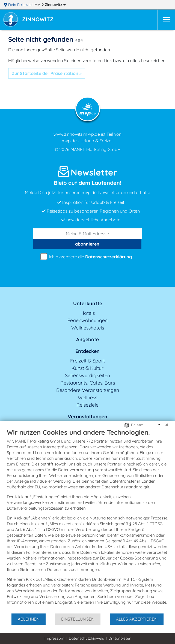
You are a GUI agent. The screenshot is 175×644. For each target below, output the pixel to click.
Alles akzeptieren (137, 619)
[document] (87, 521)
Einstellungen (78, 619)
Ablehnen (29, 619)
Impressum (54, 638)
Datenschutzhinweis (86, 638)
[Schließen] (167, 425)
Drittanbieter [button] (119, 638)
